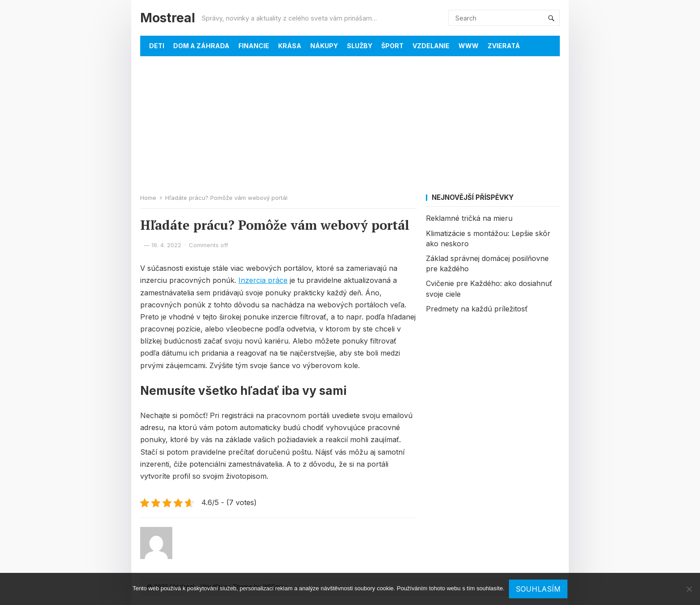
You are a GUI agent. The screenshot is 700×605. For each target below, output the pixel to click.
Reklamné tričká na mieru (469, 218)
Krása (290, 46)
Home (148, 198)
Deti (157, 46)
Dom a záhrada (201, 46)
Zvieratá (504, 46)
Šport (392, 46)
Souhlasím (538, 589)
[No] (689, 589)
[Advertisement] (350, 123)
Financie (254, 46)
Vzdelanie (431, 46)
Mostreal (168, 18)
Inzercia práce (263, 280)
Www (469, 46)
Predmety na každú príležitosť (477, 309)
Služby (360, 46)
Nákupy (324, 46)
